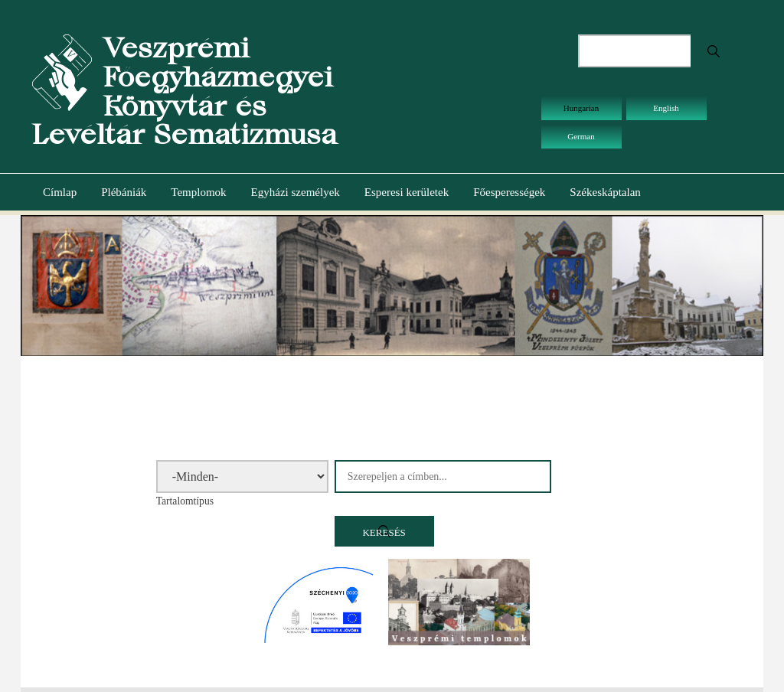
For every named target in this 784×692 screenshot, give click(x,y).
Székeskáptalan (605, 192)
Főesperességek (509, 192)
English (666, 108)
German (581, 136)
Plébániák (124, 192)
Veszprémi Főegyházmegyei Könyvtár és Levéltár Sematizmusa (185, 91)
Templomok (198, 192)
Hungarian (581, 108)
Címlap (60, 192)
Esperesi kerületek (407, 192)
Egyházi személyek (296, 192)
